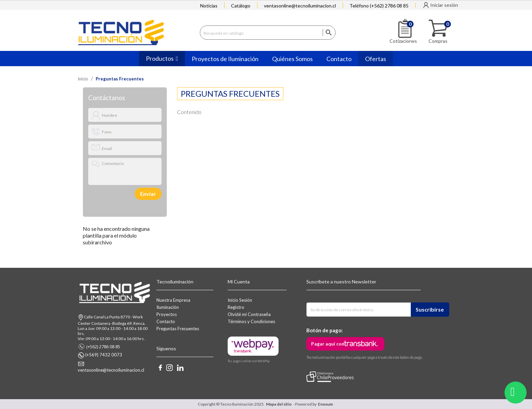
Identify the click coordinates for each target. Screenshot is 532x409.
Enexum (326, 404)
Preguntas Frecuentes (178, 329)
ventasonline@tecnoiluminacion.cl (300, 6)
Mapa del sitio (279, 404)
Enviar (148, 194)
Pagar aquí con (328, 344)
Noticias (209, 6)
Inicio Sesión (240, 300)
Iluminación (168, 307)
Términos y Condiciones (251, 321)
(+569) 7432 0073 (104, 355)
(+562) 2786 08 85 (103, 347)
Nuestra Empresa (173, 300)
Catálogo (241, 6)
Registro (236, 307)
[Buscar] (268, 33)
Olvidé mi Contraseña (249, 314)
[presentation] (111, 194)
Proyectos (167, 314)
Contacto (166, 321)
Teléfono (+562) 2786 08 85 (379, 6)
